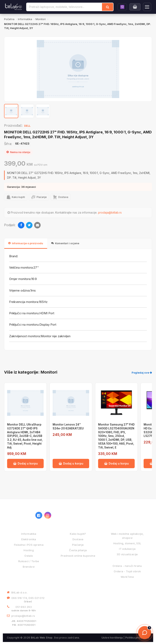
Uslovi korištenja (112, 638)
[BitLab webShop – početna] (19, 515)
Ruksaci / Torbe (29, 561)
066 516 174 (19, 598)
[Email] (37, 225)
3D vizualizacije (127, 554)
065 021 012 (36, 598)
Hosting (29, 550)
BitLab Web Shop (42, 638)
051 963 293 (24, 607)
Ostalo (29, 556)
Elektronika (29, 539)
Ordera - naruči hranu (127, 566)
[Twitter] (29, 225)
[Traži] (108, 7)
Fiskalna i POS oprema (29, 545)
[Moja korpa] (135, 7)
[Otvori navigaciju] (147, 7)
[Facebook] (21, 225)
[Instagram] (48, 515)
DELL (27, 126)
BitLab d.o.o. (19, 592)
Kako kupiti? (78, 534)
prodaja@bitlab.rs (110, 212)
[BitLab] (14, 7)
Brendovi (29, 567)
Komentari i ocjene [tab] (65, 243)
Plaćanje (78, 545)
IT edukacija (127, 549)
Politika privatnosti (137, 638)
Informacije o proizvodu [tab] (26, 243)
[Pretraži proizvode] (64, 7)
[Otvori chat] (145, 633)
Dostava (78, 539)
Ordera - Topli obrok (127, 571)
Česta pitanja (78, 550)
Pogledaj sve (142, 373)
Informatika (29, 534)
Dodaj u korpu (25, 463)
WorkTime (127, 577)
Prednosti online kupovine (78, 556)
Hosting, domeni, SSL (127, 543)
